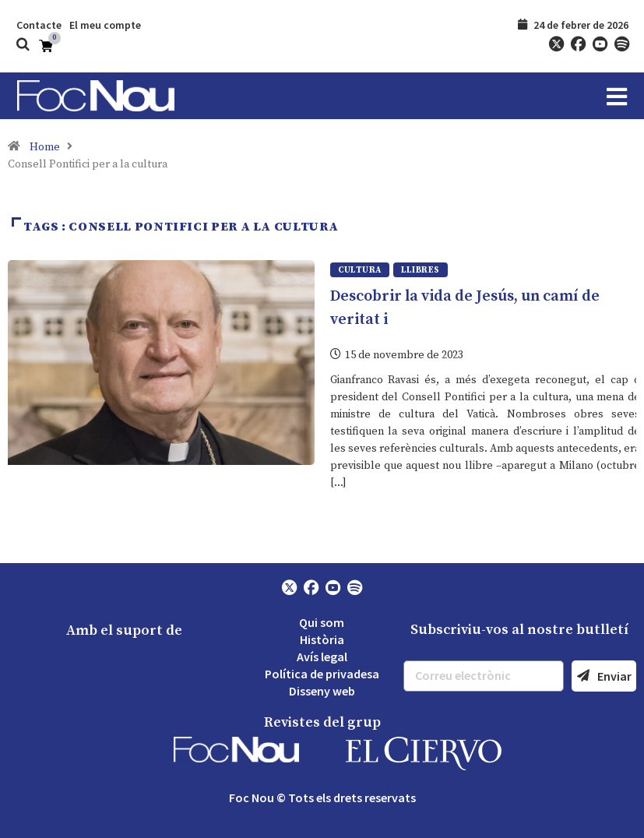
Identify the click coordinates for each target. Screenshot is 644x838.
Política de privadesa (322, 673)
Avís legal (322, 656)
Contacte (39, 25)
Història (322, 639)
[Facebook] (578, 44)
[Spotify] (621, 44)
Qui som (322, 621)
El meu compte (105, 25)
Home (45, 147)
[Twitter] (556, 44)
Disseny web (322, 690)
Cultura (360, 270)
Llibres (421, 270)
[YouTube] (600, 44)
